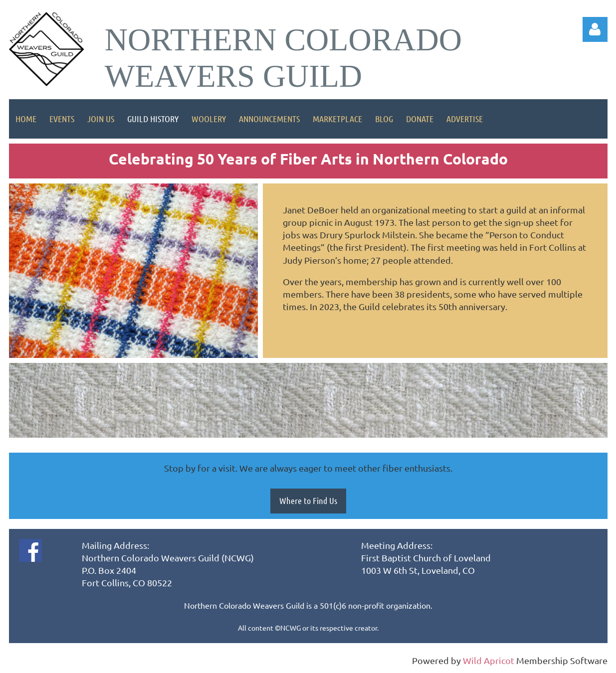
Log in (595, 29)
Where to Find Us (308, 501)
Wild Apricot (489, 660)
